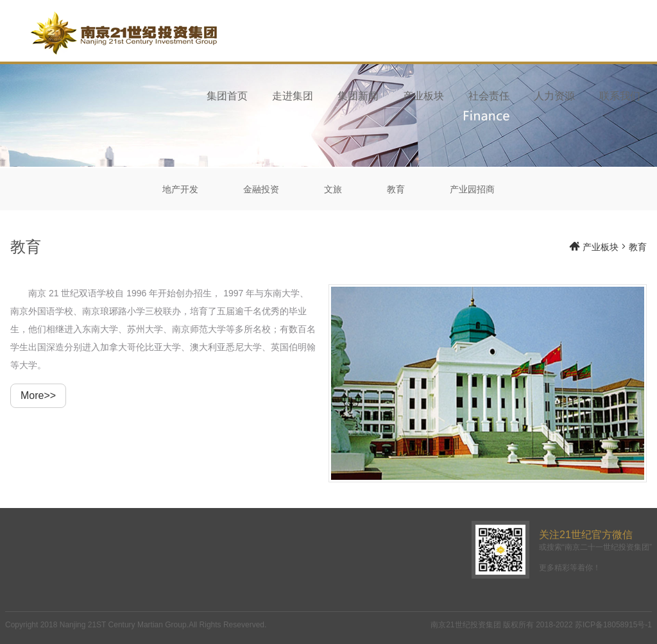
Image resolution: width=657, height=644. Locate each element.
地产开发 (180, 189)
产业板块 (423, 96)
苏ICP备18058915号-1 (613, 625)
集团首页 (227, 96)
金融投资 (261, 189)
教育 (396, 189)
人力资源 (554, 96)
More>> (38, 395)
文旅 (333, 189)
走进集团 (293, 96)
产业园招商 (472, 189)
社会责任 (489, 96)
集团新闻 (358, 96)
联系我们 (620, 96)
